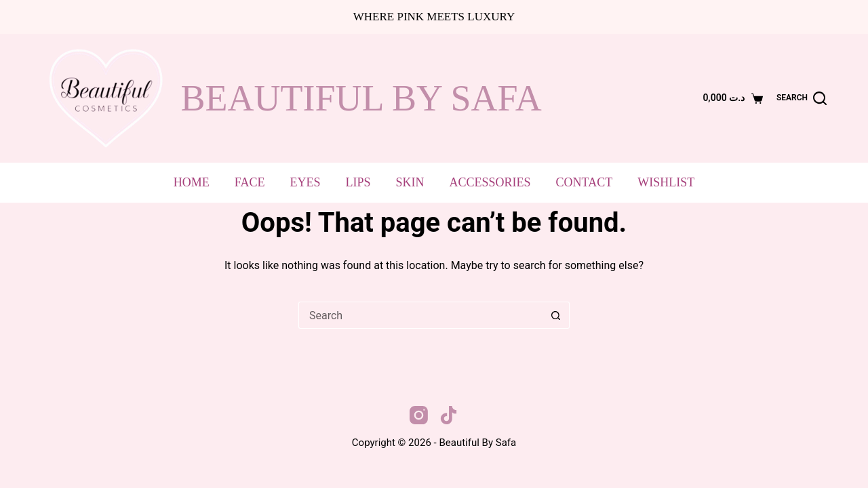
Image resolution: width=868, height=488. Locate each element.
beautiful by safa (361, 98)
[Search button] (556, 315)
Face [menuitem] (250, 182)
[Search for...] (420, 315)
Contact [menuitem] (585, 182)
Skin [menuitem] (410, 182)
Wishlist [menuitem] (666, 182)
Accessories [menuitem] (490, 182)
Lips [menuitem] (358, 182)
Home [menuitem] (192, 182)
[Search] (802, 98)
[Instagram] (419, 415)
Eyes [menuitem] (305, 182)
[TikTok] (449, 415)
